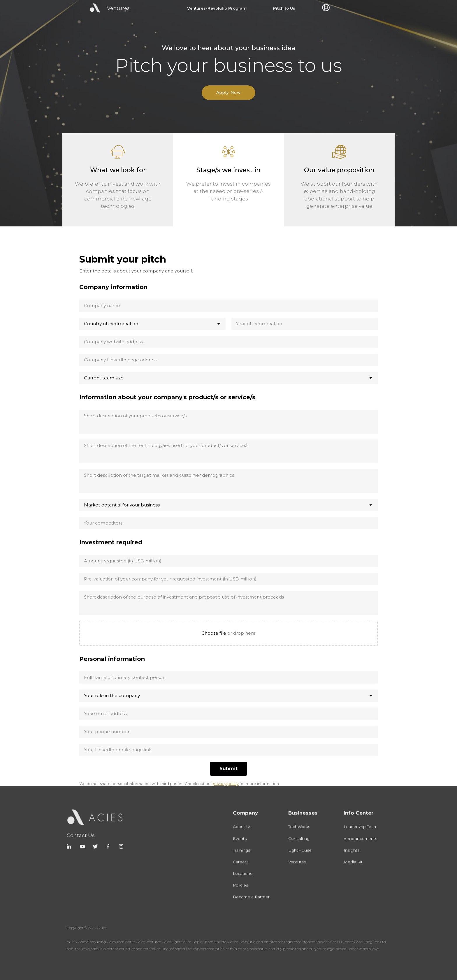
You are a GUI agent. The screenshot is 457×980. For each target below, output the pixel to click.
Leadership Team (361, 834)
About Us (242, 834)
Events (240, 845)
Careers (241, 869)
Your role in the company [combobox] (112, 695)
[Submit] (228, 769)
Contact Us (81, 844)
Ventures (297, 869)
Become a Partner (251, 904)
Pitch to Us (284, 8)
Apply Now (228, 92)
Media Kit (353, 869)
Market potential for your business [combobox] (122, 505)
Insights (351, 857)
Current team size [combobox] (104, 378)
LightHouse (300, 857)
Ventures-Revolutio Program (217, 8)
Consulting (299, 845)
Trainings (241, 857)
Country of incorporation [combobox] (111, 324)
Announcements (360, 845)
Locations (242, 880)
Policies (240, 892)
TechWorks (299, 834)
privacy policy (226, 784)
